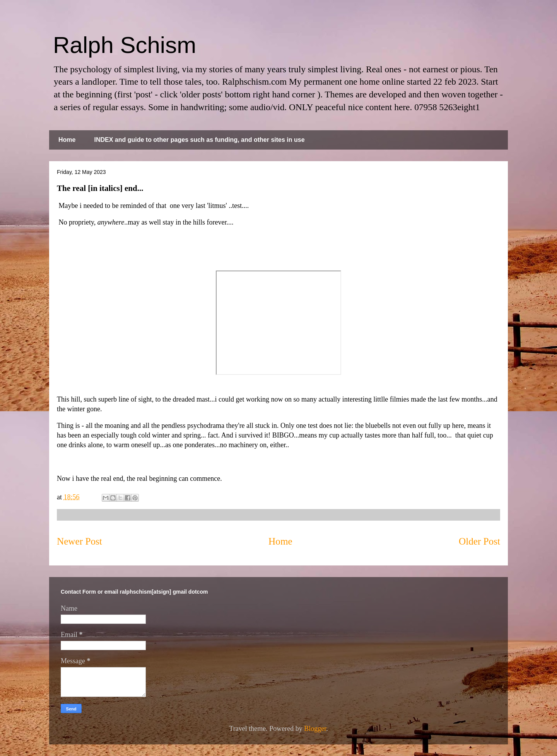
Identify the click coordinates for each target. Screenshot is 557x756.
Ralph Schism (125, 45)
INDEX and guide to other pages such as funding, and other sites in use (199, 140)
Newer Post (79, 541)
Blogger (315, 729)
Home (67, 140)
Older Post (479, 541)
